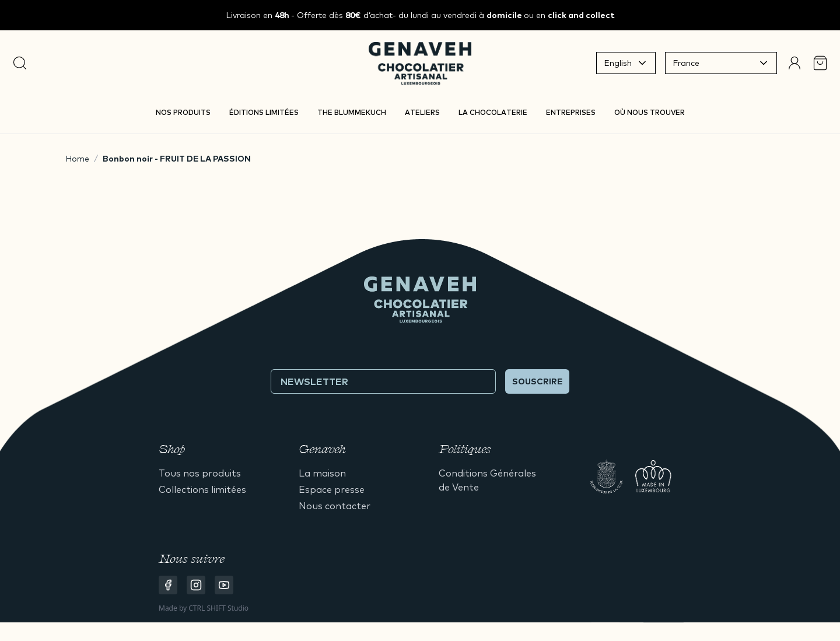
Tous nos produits (200, 473)
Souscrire (537, 381)
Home (77, 159)
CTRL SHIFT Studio (218, 608)
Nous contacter (335, 506)
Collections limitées (202, 489)
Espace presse (332, 489)
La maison (322, 473)
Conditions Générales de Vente (487, 480)
